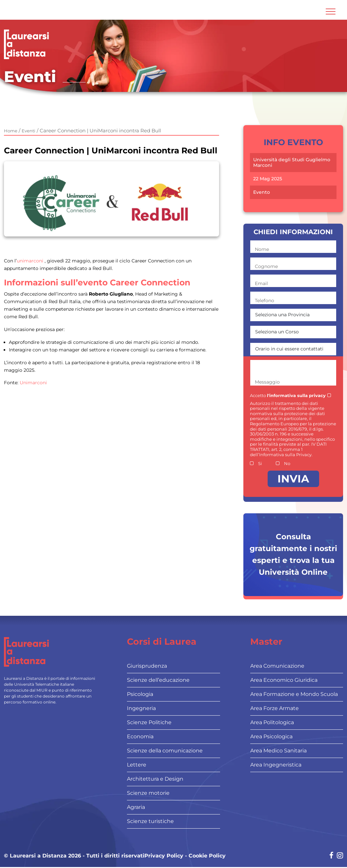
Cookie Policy (207, 856)
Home (11, 131)
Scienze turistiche (150, 821)
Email (261, 283)
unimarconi (30, 261)
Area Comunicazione (277, 666)
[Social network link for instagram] (340, 856)
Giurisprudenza (147, 666)
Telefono (265, 300)
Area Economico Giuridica (284, 680)
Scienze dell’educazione (158, 680)
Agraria (136, 807)
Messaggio (267, 382)
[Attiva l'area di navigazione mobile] (331, 11)
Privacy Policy (164, 856)
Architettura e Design (155, 779)
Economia (140, 736)
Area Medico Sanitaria (278, 751)
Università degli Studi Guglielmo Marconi (292, 163)
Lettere (137, 765)
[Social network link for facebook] (331, 856)
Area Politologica (272, 722)
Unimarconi (33, 383)
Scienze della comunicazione (165, 751)
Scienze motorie (148, 793)
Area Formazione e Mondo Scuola (294, 694)
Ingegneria (141, 708)
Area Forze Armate (275, 708)
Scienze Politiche (149, 722)
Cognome (266, 266)
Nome (262, 249)
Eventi (29, 131)
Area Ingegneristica (276, 765)
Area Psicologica (271, 736)
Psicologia (140, 694)
